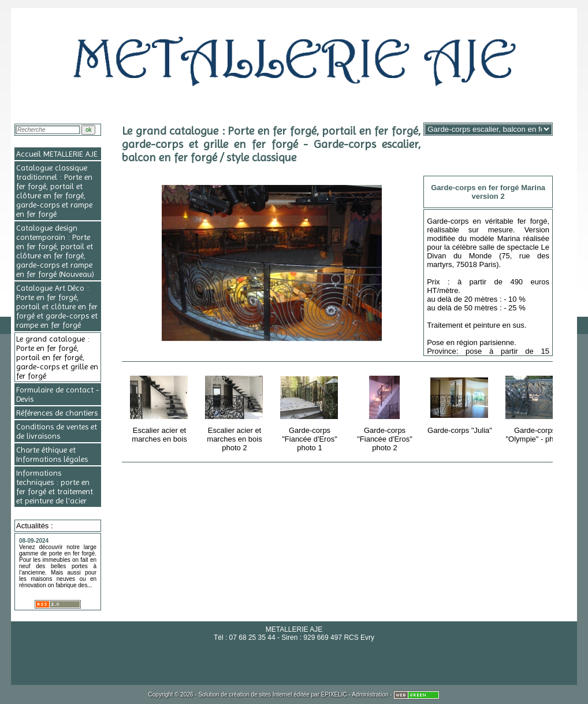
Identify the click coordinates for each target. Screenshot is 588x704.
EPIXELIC (334, 694)
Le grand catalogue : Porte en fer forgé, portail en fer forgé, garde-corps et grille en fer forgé (57, 357)
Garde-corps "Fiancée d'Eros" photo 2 (386, 412)
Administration (370, 694)
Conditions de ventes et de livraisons (57, 431)
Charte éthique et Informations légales (52, 454)
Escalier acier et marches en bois (160, 407)
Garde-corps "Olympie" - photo (536, 407)
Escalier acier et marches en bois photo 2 (235, 412)
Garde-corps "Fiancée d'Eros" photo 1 (310, 412)
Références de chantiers (57, 413)
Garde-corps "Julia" (461, 403)
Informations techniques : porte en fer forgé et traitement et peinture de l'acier (55, 487)
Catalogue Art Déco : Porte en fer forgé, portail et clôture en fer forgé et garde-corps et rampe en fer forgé (57, 306)
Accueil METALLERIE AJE (57, 154)
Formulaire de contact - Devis (58, 394)
